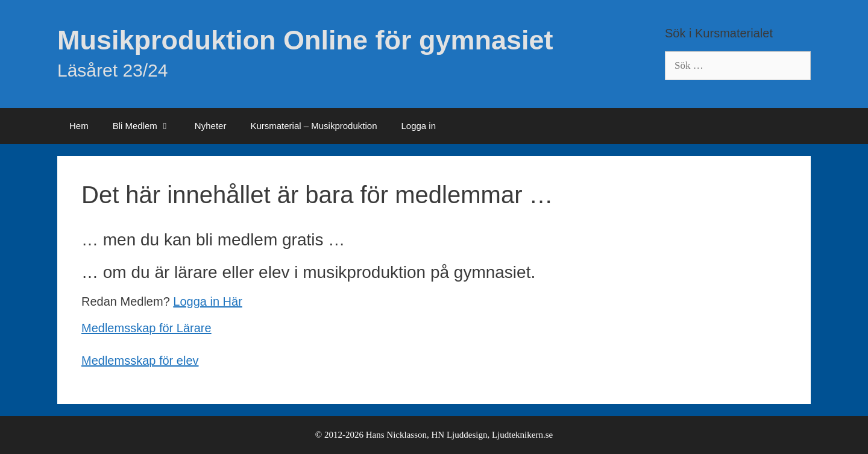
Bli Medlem (148, 126)
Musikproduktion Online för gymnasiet (305, 40)
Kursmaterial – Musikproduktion (313, 126)
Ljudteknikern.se (522, 435)
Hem (79, 126)
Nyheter (211, 126)
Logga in (418, 126)
